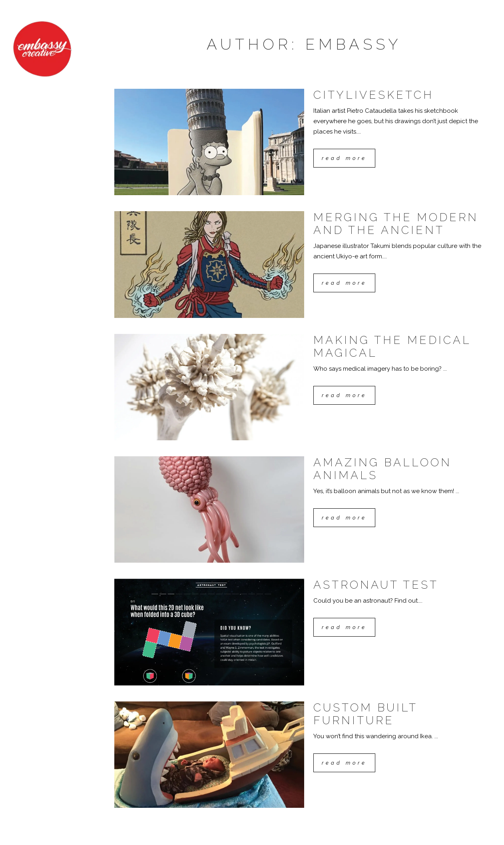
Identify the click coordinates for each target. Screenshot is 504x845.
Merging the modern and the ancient (396, 224)
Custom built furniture (365, 714)
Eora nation (144, 831)
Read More (344, 158)
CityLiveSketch (374, 95)
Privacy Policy (136, 838)
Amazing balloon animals (382, 469)
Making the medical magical (392, 347)
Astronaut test (376, 585)
